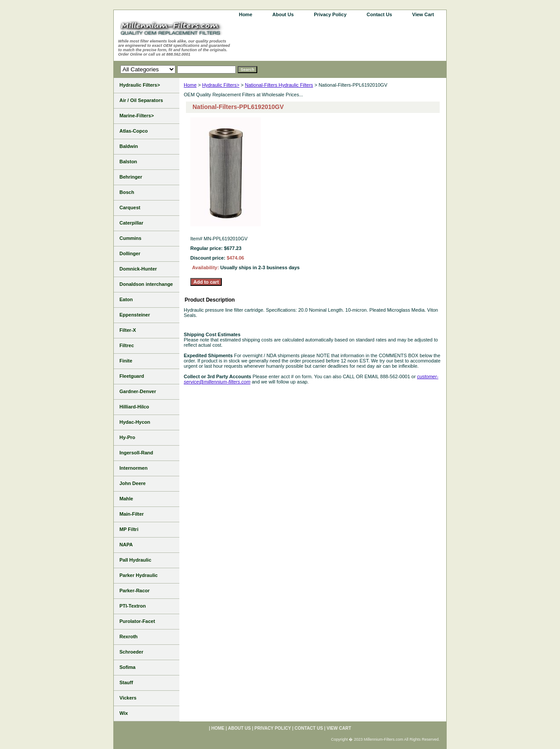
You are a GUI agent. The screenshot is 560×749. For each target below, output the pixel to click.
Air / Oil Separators (141, 100)
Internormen (133, 468)
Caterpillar (131, 223)
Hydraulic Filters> (221, 85)
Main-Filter (132, 514)
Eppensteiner (135, 315)
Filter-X (128, 330)
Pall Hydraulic (135, 560)
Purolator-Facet (137, 621)
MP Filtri (129, 529)
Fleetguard (132, 376)
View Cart (423, 14)
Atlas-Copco (134, 131)
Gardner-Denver (138, 391)
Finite (126, 361)
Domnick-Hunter (138, 269)
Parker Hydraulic (138, 575)
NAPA (126, 545)
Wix (124, 713)
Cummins (130, 238)
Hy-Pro (127, 437)
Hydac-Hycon (135, 422)
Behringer (131, 177)
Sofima (128, 667)
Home (190, 85)
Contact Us (379, 14)
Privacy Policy (330, 14)
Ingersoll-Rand (136, 453)
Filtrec (127, 345)
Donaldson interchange (146, 284)
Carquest (130, 207)
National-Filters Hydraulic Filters (279, 85)
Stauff (126, 682)
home (246, 14)
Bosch (127, 192)
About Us (283, 14)
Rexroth (129, 636)
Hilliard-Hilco (134, 407)
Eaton (126, 299)
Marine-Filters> (137, 116)
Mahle (126, 499)
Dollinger (130, 253)
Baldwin (129, 146)
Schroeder (131, 652)
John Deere (133, 483)
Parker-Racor (135, 591)
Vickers (128, 698)
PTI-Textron (133, 606)
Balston (128, 162)
